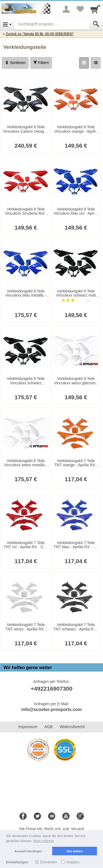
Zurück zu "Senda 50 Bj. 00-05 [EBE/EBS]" (40, 34)
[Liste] (96, 63)
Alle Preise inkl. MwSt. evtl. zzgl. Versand (52, 829)
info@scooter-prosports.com (51, 709)
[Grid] (84, 63)
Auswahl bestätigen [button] (28, 851)
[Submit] (96, 24)
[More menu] (66, 9)
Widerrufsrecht (72, 727)
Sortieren (15, 63)
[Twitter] (37, 816)
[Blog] (52, 816)
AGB (49, 727)
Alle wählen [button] (75, 851)
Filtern (41, 63)
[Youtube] (66, 816)
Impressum (28, 727)
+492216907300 (51, 689)
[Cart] (95, 9)
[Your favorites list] (80, 9)
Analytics (73, 862)
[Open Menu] (7, 24)
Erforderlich (48, 862)
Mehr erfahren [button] (44, 841)
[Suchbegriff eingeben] (52, 24)
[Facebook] (23, 816)
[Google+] (80, 816)
